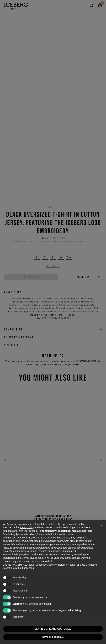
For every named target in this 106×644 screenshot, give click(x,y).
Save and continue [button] (53, 637)
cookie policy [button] (66, 534)
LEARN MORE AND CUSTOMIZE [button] (53, 629)
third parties (63, 538)
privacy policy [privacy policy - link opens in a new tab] (27, 527)
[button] (102, 525)
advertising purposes (24, 548)
